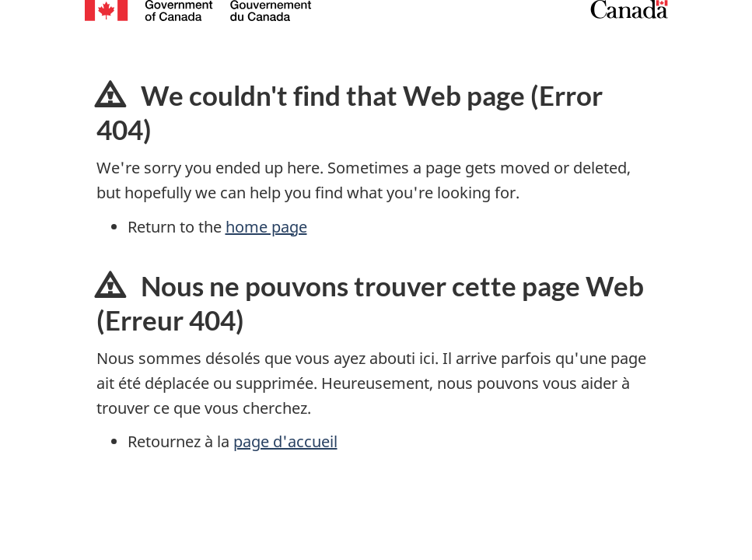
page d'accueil (285, 441)
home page (266, 227)
